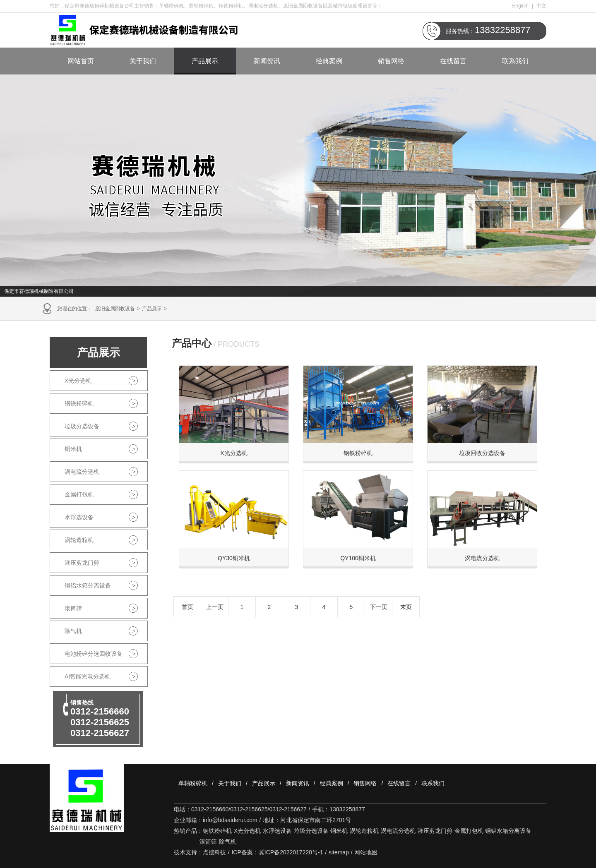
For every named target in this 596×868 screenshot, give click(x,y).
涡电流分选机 (82, 472)
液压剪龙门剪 (82, 563)
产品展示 (205, 61)
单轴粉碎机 (193, 783)
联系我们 (515, 61)
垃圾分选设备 (82, 426)
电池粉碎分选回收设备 (94, 654)
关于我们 (143, 61)
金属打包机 (79, 494)
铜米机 (73, 449)
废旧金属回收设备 (115, 309)
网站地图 (366, 852)
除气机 (73, 631)
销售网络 (391, 61)
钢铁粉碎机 (79, 403)
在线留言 (453, 61)
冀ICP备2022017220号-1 (291, 852)
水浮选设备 (79, 517)
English (520, 6)
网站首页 (81, 61)
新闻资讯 (267, 61)
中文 (541, 6)
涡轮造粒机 (79, 540)
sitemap (339, 852)
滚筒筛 (73, 608)
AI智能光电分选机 (88, 676)
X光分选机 (78, 381)
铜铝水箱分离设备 (88, 585)
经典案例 (329, 61)
